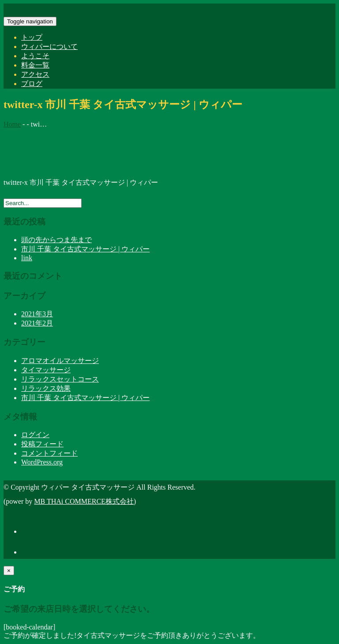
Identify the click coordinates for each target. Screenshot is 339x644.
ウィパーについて (49, 47)
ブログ (32, 84)
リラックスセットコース (60, 379)
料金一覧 (35, 65)
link (27, 258)
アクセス (35, 74)
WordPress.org (42, 462)
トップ (32, 37)
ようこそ (35, 56)
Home (12, 124)
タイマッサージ (46, 370)
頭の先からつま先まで (56, 240)
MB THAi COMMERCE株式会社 (84, 501)
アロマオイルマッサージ (60, 361)
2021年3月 (37, 314)
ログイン (35, 435)
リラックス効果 (46, 388)
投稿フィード (42, 444)
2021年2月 (37, 323)
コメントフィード (49, 453)
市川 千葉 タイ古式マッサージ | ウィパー (85, 249)
